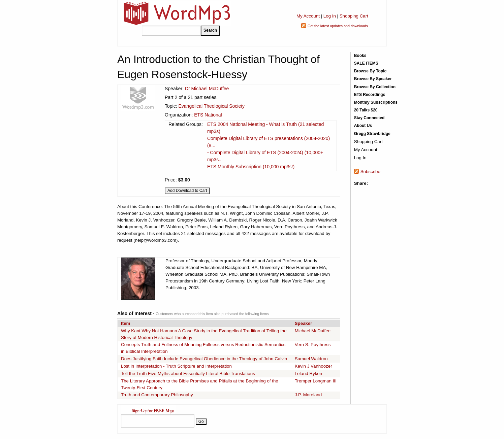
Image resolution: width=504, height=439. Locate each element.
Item (125, 323)
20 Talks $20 (366, 110)
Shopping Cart (354, 16)
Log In (330, 16)
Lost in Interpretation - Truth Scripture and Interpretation (176, 366)
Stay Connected (369, 118)
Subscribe (370, 172)
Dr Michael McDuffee (207, 89)
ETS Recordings (370, 95)
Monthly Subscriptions (376, 102)
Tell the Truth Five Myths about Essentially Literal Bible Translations (188, 374)
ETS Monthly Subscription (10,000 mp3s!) (251, 167)
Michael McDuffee (313, 331)
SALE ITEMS (366, 63)
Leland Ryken (309, 374)
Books (360, 56)
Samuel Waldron (311, 359)
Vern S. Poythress (313, 345)
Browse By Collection (375, 87)
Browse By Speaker (373, 79)
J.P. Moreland (308, 395)
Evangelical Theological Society (211, 106)
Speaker (304, 323)
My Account (308, 16)
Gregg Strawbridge (372, 134)
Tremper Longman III (316, 381)
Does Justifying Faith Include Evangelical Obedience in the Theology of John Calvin (204, 359)
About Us (363, 126)
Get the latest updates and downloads (338, 26)
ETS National (208, 115)
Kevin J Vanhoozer (313, 366)
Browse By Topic (370, 71)
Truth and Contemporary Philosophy (157, 395)
